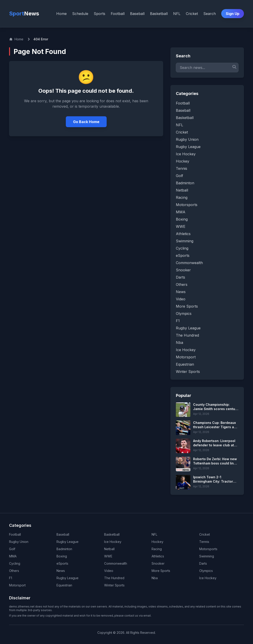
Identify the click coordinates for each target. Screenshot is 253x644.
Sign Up (233, 14)
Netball (109, 549)
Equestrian (64, 585)
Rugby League (68, 542)
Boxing (62, 556)
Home (61, 14)
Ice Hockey (113, 542)
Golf (12, 549)
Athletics (158, 556)
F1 (11, 578)
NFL (177, 14)
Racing (157, 549)
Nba (155, 578)
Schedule (80, 14)
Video (109, 571)
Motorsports (208, 549)
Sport (24, 13)
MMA (13, 556)
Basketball (159, 14)
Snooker (158, 563)
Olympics (206, 571)
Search (210, 14)
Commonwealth (116, 563)
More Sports (161, 571)
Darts (203, 563)
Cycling (15, 563)
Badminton (64, 549)
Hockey (157, 542)
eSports (62, 563)
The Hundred (114, 578)
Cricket (192, 14)
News (61, 571)
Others (14, 571)
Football (118, 14)
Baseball (137, 14)
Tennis (204, 542)
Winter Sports (114, 585)
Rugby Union (19, 542)
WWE (108, 556)
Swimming (207, 556)
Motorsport (17, 585)
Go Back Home (86, 122)
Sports (99, 14)
